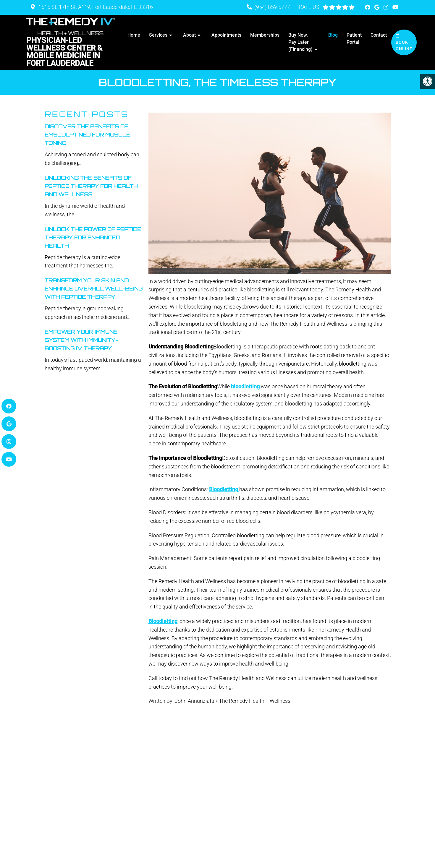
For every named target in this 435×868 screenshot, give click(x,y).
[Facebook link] (368, 7)
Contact (379, 35)
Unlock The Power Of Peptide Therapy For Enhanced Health (93, 237)
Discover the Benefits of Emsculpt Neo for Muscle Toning (87, 135)
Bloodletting (224, 489)
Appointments (226, 35)
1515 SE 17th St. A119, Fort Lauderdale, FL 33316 (95, 7)
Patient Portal (354, 39)
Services (158, 35)
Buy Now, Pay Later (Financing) (300, 42)
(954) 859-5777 (272, 7)
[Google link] (377, 7)
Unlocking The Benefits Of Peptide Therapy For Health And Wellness (91, 186)
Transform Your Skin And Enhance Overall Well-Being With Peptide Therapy (94, 289)
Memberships (265, 35)
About (189, 35)
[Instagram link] (387, 7)
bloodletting (246, 386)
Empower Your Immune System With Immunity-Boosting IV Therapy (81, 340)
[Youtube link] (395, 7)
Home (134, 35)
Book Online (404, 43)
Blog (333, 35)
